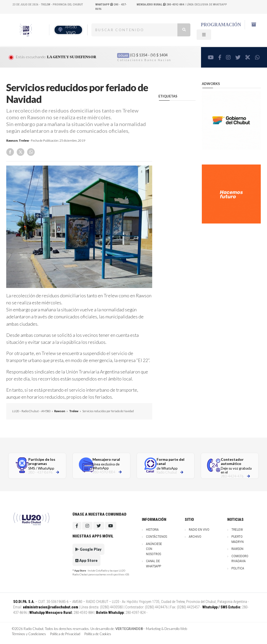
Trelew (24, 140)
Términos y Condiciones (29, 634)
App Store (86, 560)
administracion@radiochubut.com (51, 607)
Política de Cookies (98, 634)
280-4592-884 (161, 5)
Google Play (88, 549)
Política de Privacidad (65, 634)
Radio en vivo (199, 530)
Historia (152, 530)
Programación (221, 25)
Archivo (195, 537)
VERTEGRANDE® (129, 629)
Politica (238, 568)
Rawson (12, 140)
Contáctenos (156, 537)
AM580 (71, 30)
